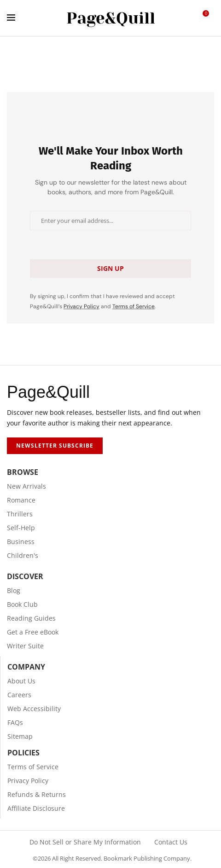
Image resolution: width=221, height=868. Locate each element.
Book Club (22, 605)
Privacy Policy (81, 306)
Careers (19, 695)
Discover (25, 576)
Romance (21, 500)
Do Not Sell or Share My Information (85, 842)
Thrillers (20, 514)
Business (21, 542)
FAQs (15, 723)
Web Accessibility (34, 709)
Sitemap (20, 736)
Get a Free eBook (33, 632)
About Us (21, 681)
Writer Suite (25, 646)
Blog (14, 591)
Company (26, 667)
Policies (23, 753)
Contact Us (171, 842)
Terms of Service (134, 306)
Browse (23, 472)
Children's (23, 556)
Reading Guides (31, 618)
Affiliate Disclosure (36, 808)
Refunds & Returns (37, 795)
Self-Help (21, 528)
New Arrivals (26, 486)
